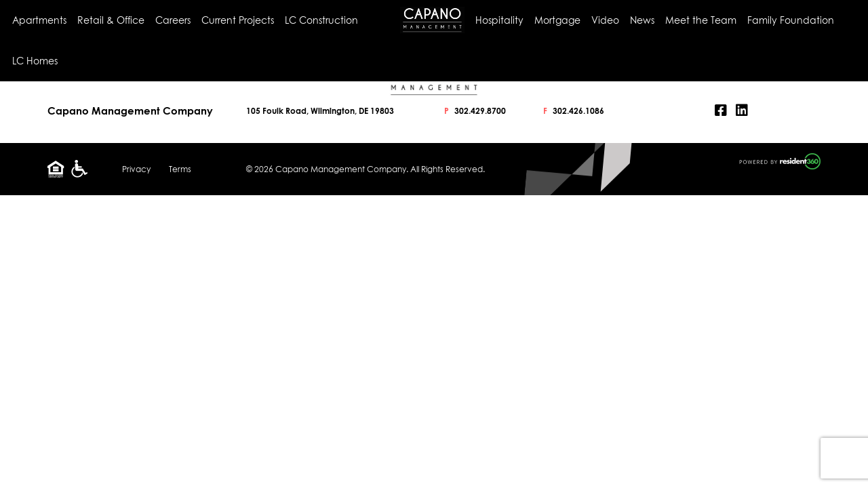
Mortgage (557, 20)
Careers (173, 20)
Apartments (39, 20)
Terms (180, 169)
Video (605, 20)
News (642, 20)
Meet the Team (701, 20)
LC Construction (321, 20)
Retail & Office (111, 20)
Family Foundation (791, 20)
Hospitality (499, 20)
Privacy (136, 169)
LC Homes (35, 61)
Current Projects (238, 20)
